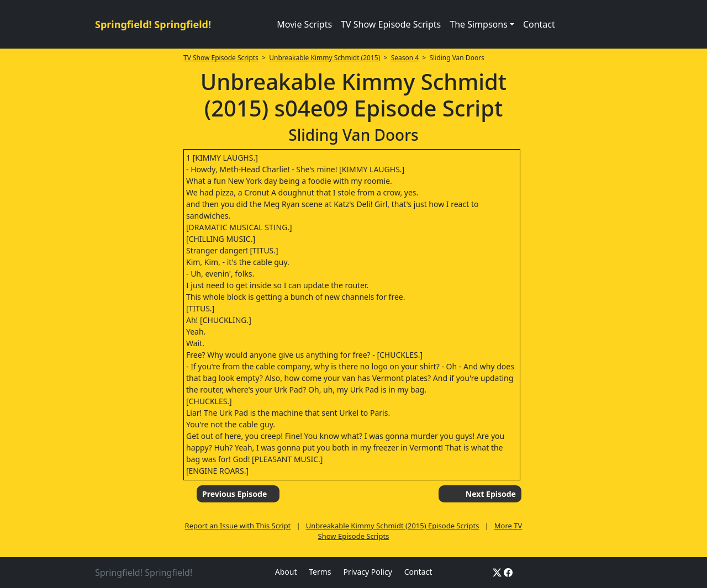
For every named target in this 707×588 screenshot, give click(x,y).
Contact (539, 24)
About (286, 572)
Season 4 (405, 58)
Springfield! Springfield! (153, 24)
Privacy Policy (367, 572)
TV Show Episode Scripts (391, 24)
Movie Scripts (304, 24)
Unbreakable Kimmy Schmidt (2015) (325, 58)
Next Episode (491, 494)
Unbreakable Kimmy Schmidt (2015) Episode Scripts (393, 526)
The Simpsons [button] (479, 24)
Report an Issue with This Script (238, 526)
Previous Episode (234, 494)
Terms (320, 572)
